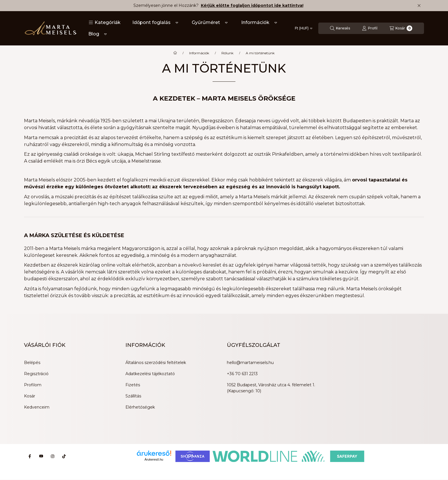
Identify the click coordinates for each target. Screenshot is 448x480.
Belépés (32, 363)
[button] (105, 23)
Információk (255, 22)
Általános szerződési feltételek (156, 363)
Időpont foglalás (151, 22)
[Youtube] (41, 456)
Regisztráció (36, 374)
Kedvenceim (37, 407)
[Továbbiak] (177, 23)
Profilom (33, 385)
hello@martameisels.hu (250, 363)
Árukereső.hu (154, 459)
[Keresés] (340, 28)
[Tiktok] (64, 456)
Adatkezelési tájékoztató (150, 374)
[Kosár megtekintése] (401, 28)
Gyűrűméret (206, 22)
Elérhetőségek (140, 407)
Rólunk (227, 53)
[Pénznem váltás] (304, 28)
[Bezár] (419, 6)
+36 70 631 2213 (242, 374)
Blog (94, 34)
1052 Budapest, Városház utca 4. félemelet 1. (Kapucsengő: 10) (271, 388)
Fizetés (133, 385)
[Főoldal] (175, 53)
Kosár (30, 396)
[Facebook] (30, 456)
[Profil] (370, 28)
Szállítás (133, 396)
